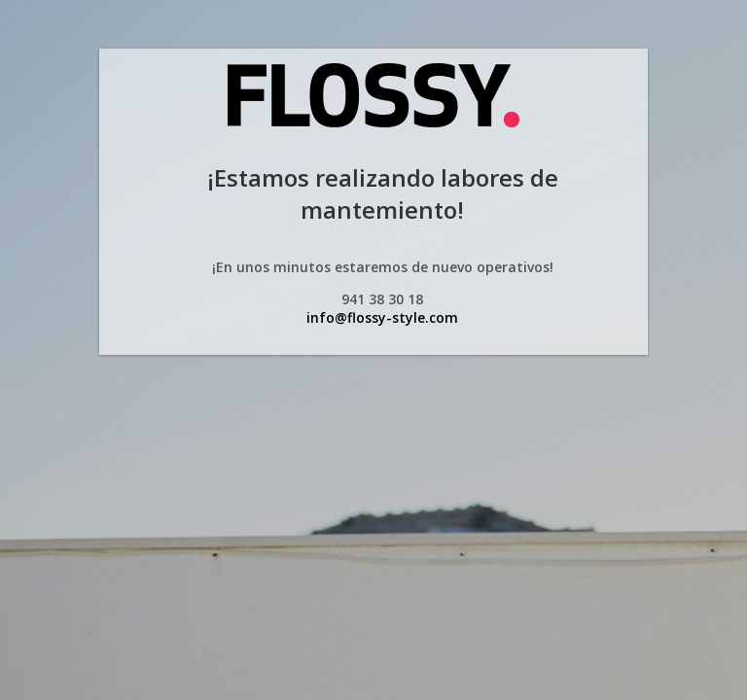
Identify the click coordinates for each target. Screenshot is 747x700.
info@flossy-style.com (382, 317)
